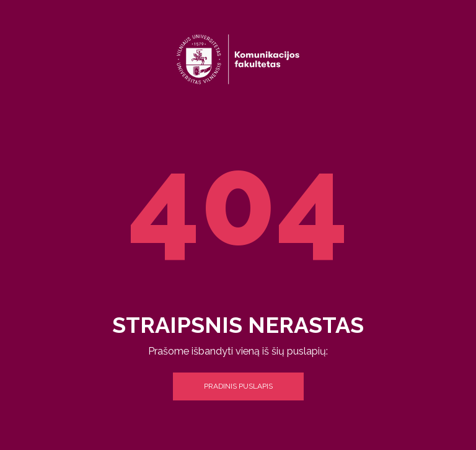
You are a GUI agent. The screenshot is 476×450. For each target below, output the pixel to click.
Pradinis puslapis (238, 386)
